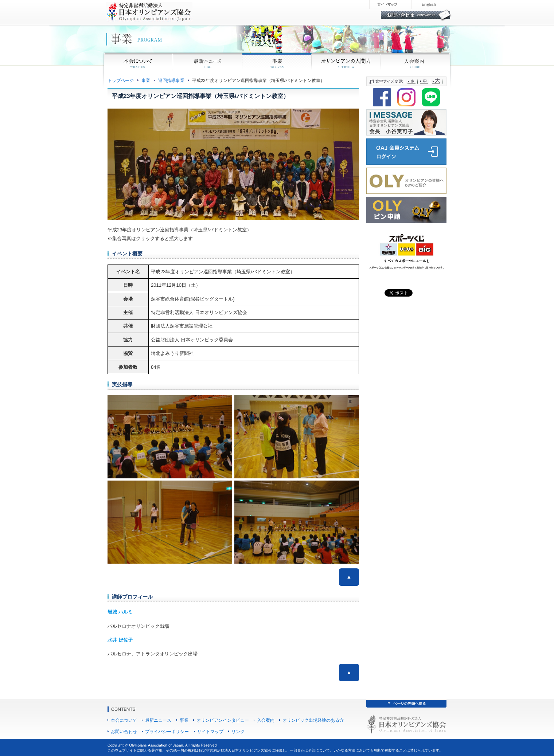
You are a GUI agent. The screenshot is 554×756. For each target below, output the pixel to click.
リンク (238, 731)
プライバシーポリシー (167, 731)
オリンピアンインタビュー (223, 720)
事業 (146, 80)
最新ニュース (158, 720)
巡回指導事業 (171, 80)
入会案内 (266, 720)
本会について (124, 720)
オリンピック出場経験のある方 (313, 720)
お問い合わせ (124, 731)
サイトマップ (210, 731)
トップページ (121, 80)
